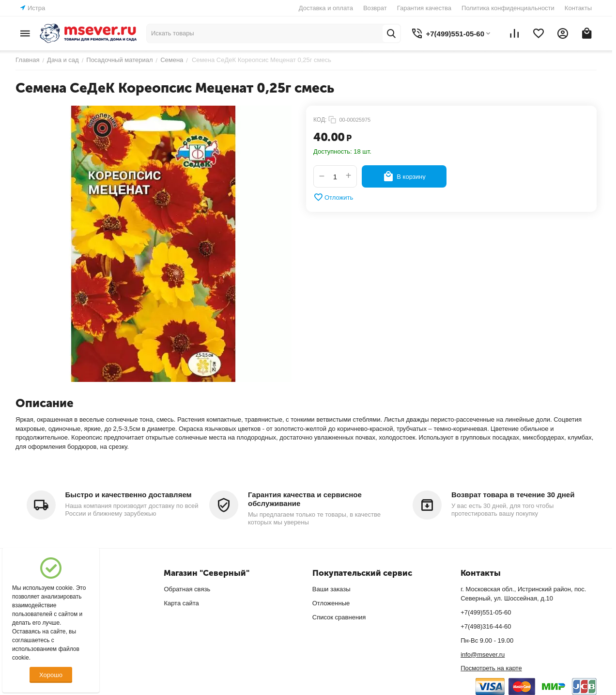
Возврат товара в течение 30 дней (513, 495)
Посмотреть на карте (491, 668)
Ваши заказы (331, 589)
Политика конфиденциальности (508, 8)
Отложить (333, 197)
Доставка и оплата (326, 8)
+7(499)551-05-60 (486, 612)
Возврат (375, 8)
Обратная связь (187, 589)
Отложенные (331, 603)
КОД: (320, 120)
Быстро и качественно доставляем (129, 495)
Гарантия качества (424, 8)
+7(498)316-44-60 (486, 626)
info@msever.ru (483, 655)
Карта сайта (181, 603)
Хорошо (51, 675)
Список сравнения (339, 617)
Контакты (578, 8)
